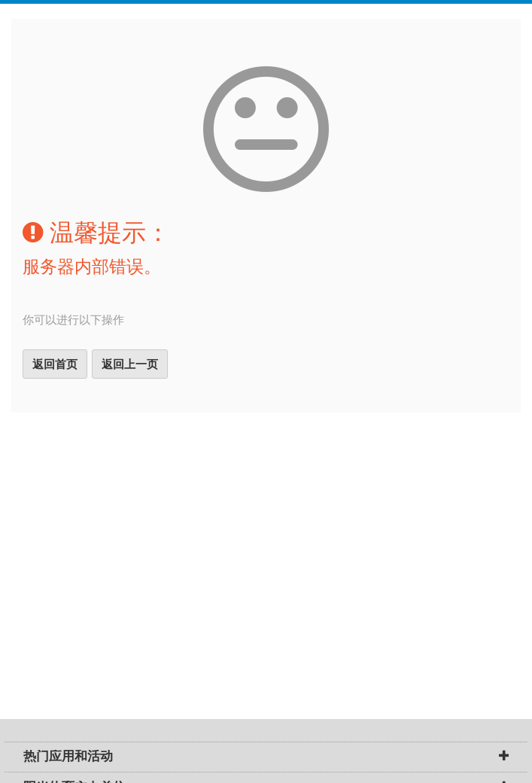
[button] (504, 757)
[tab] (266, 757)
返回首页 (55, 364)
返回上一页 (130, 364)
